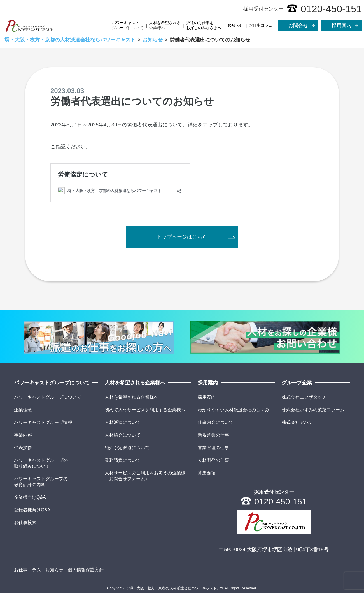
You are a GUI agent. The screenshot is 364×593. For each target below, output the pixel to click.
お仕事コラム (261, 25)
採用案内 (207, 397)
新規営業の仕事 (213, 435)
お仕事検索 (25, 522)
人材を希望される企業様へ (165, 25)
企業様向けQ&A (30, 497)
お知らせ (235, 25)
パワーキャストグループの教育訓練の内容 (41, 482)
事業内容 (23, 435)
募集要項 (207, 473)
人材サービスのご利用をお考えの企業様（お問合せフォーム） (145, 476)
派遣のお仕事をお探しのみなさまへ (204, 25)
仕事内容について (216, 422)
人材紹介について (123, 435)
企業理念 (23, 410)
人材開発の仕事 (213, 460)
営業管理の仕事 (213, 448)
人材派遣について (123, 422)
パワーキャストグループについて (128, 25)
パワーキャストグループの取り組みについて (41, 463)
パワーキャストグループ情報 (43, 422)
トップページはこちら (182, 237)
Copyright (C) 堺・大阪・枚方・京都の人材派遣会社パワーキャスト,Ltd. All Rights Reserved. (182, 588)
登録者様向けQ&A (32, 510)
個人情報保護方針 (86, 570)
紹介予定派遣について (127, 448)
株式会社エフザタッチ (304, 397)
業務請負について (123, 460)
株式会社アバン (297, 422)
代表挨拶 (23, 448)
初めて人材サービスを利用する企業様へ (145, 410)
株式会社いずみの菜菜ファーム (313, 410)
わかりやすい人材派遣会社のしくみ (234, 410)
